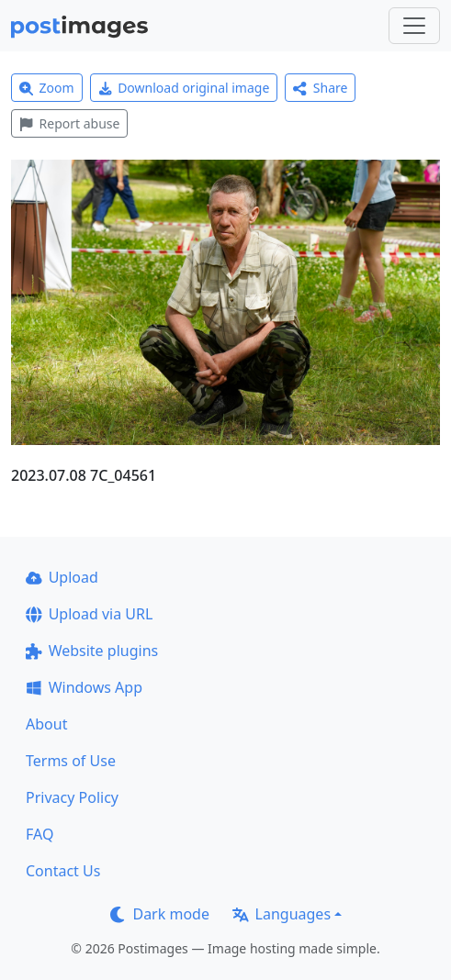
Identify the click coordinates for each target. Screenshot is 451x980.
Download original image (184, 88)
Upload (62, 577)
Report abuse (69, 123)
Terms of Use (71, 761)
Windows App (84, 687)
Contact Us (63, 871)
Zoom (47, 88)
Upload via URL (89, 614)
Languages (282, 914)
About (46, 724)
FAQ (39, 834)
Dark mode (160, 914)
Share (320, 88)
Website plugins (92, 651)
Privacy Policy (72, 797)
